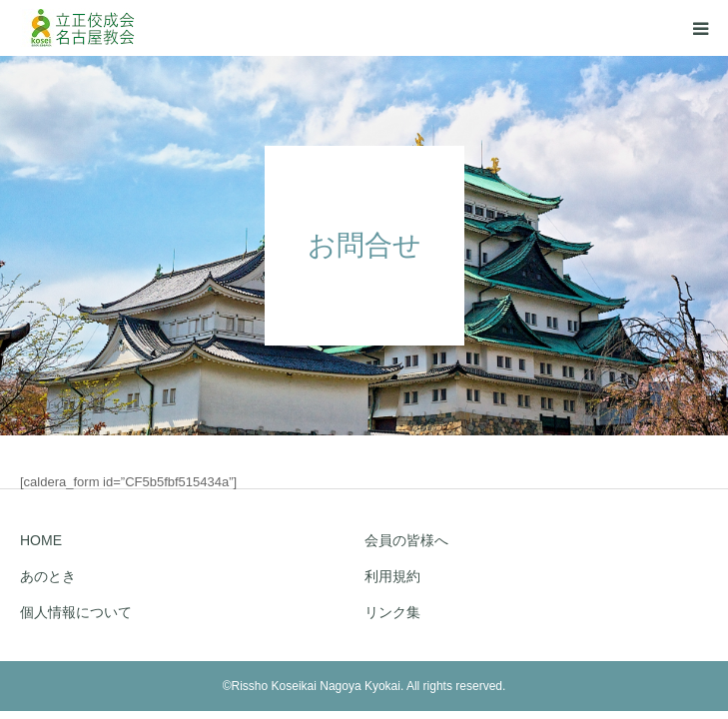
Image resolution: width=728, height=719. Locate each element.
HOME (41, 540)
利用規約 (392, 576)
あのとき (48, 576)
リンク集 (392, 612)
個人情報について (76, 612)
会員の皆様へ (406, 540)
